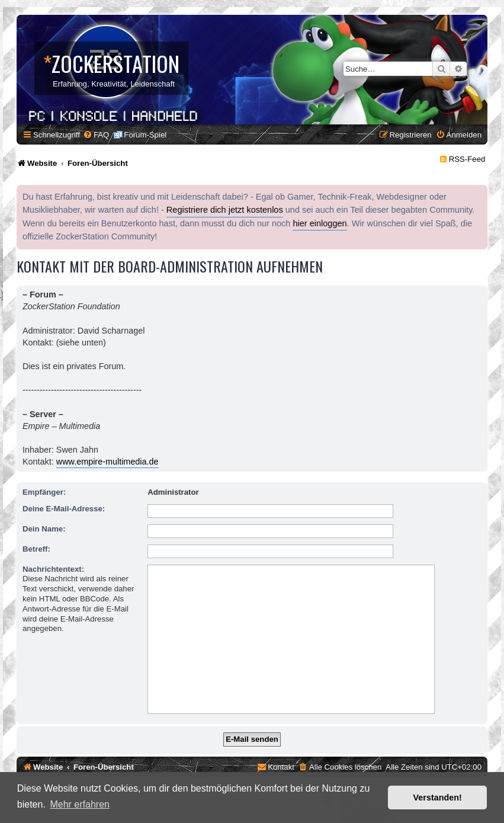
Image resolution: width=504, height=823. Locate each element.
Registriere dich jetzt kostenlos (225, 210)
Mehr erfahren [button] (80, 804)
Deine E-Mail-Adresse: (64, 509)
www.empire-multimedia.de (107, 462)
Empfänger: (44, 492)
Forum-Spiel (145, 135)
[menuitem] (96, 135)
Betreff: (36, 549)
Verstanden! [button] (438, 798)
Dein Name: (44, 529)
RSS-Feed (467, 159)
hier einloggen (320, 223)
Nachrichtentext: (53, 569)
